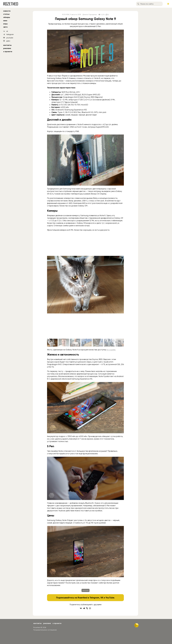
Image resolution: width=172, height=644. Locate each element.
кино (5, 21)
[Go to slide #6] (109, 343)
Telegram (94, 598)
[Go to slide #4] (87, 343)
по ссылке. (111, 350)
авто (5, 27)
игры (5, 24)
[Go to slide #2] (64, 343)
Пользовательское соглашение (45, 630)
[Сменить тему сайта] (168, 4)
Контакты (7, 45)
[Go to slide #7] (121, 343)
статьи (6, 14)
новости (7, 11)
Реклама (7, 48)
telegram (10, 34)
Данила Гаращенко (90, 15)
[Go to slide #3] (75, 343)
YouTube (110, 598)
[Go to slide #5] (98, 343)
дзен (8, 41)
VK (102, 598)
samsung (86, 590)
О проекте (8, 52)
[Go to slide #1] (52, 343)
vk (7, 31)
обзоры (7, 17)
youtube (10, 38)
